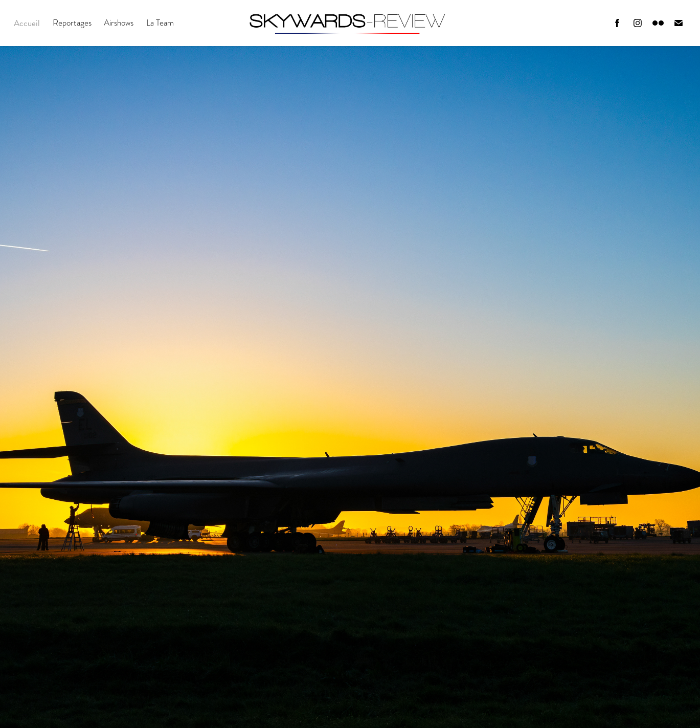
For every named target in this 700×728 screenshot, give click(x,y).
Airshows (119, 23)
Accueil (27, 23)
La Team (160, 23)
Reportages (72, 23)
